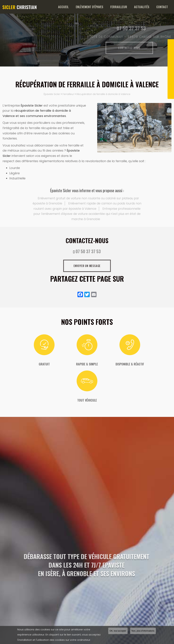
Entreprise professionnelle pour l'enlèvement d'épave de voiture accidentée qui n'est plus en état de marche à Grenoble (87, 214)
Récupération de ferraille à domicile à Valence (103, 94)
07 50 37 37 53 (88, 251)
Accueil (78, 7)
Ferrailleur (127, 7)
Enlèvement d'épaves (101, 7)
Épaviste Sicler (52, 94)
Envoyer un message (87, 266)
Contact (164, 7)
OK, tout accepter (118, 631)
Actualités (147, 7)
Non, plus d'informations (143, 631)
